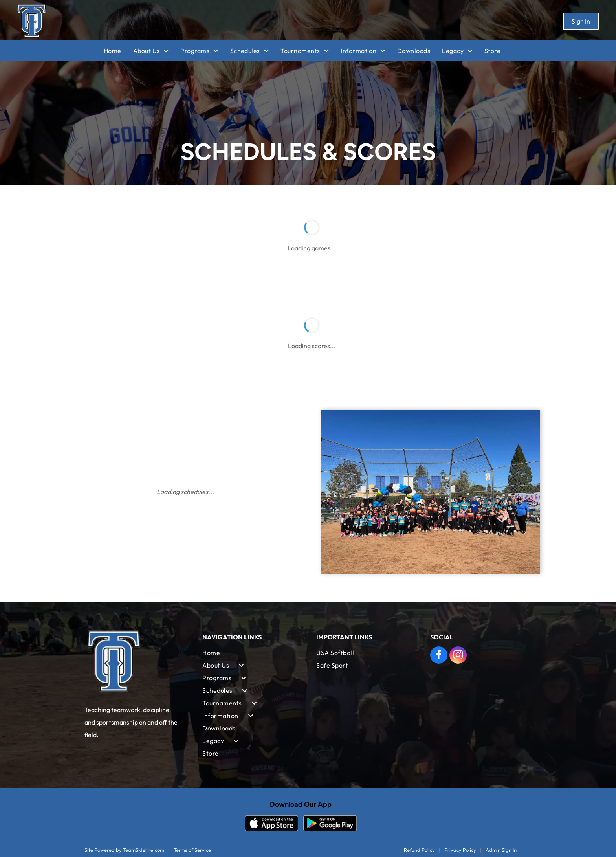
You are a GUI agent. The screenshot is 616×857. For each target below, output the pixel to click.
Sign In (581, 21)
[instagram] (458, 656)
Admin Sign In (501, 850)
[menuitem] (118, 51)
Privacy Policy (460, 850)
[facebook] (439, 656)
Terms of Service (192, 850)
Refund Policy (419, 850)
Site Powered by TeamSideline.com (124, 850)
